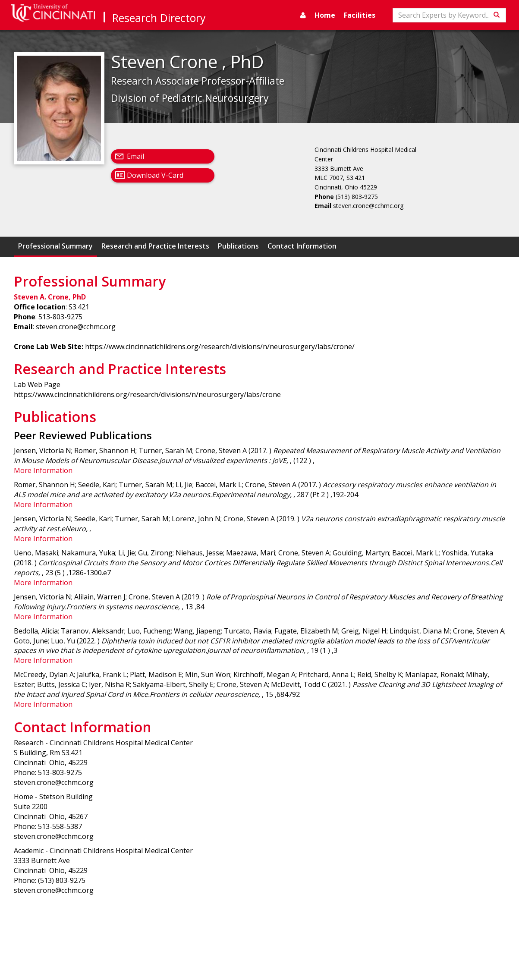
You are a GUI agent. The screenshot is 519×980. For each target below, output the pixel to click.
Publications (238, 246)
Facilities (360, 15)
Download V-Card (155, 175)
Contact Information (302, 246)
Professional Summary (55, 246)
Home (325, 15)
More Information (43, 470)
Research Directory (159, 18)
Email (135, 156)
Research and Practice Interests (155, 246)
